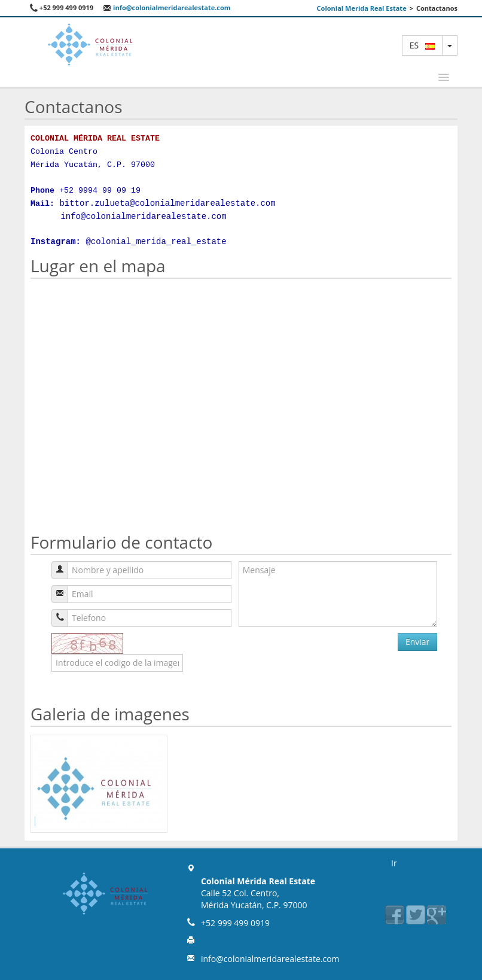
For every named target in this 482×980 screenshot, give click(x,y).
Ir (394, 863)
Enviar (417, 642)
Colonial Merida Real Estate (362, 8)
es (422, 45)
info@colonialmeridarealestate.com (167, 7)
